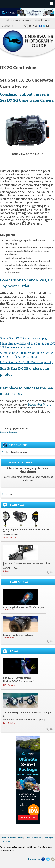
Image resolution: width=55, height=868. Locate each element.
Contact (12, 838)
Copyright (48, 838)
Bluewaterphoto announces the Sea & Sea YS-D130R (26, 531)
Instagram (6, 841)
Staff (20, 838)
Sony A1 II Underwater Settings (18, 635)
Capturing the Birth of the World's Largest (23, 607)
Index (28, 838)
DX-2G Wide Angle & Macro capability (26, 362)
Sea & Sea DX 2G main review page (24, 338)
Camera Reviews (8, 432)
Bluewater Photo (40, 404)
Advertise (37, 838)
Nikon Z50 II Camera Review (17, 678)
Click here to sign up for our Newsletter (28, 470)
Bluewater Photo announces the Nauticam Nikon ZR (27, 564)
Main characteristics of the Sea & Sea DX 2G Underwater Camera (27, 345)
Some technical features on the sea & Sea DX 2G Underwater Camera (27, 355)
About (3, 838)
